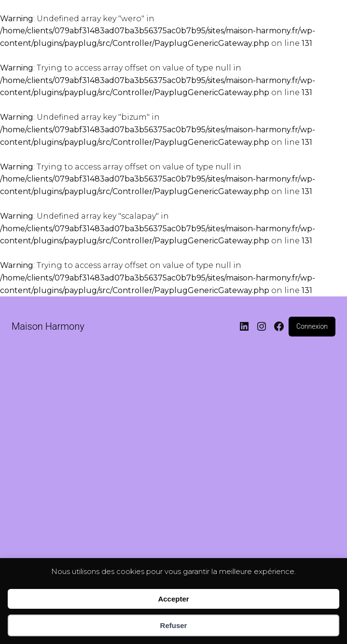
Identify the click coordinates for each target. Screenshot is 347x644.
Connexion (312, 326)
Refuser (174, 625)
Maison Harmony (48, 326)
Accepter (173, 599)
